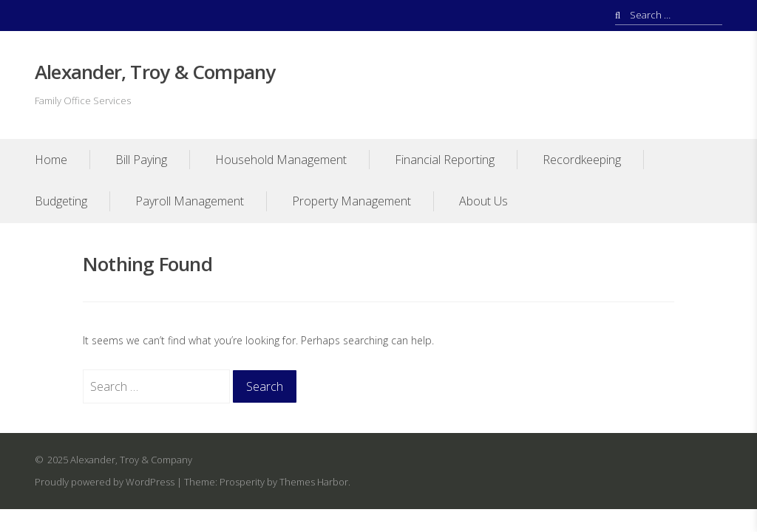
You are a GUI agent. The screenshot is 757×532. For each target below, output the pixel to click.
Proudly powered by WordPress (105, 482)
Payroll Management (190, 201)
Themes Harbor (314, 482)
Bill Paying (141, 160)
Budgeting (61, 201)
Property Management (352, 201)
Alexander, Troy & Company (155, 72)
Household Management (281, 160)
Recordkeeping (582, 160)
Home (51, 160)
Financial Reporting (445, 160)
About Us (483, 201)
